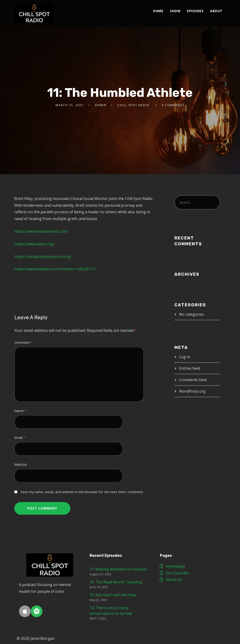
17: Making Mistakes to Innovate (118, 569)
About (216, 11)
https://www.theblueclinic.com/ (41, 231)
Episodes (195, 11)
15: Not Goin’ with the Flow (113, 595)
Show (175, 11)
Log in (185, 357)
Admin (101, 105)
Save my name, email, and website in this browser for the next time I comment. (82, 492)
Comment (23, 342)
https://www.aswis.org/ (34, 244)
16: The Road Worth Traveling (116, 582)
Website (21, 465)
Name (20, 411)
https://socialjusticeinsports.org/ (43, 257)
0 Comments (173, 105)
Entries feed (190, 368)
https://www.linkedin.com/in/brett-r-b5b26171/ (55, 269)
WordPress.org (192, 391)
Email (20, 438)
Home (158, 11)
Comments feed (193, 380)
